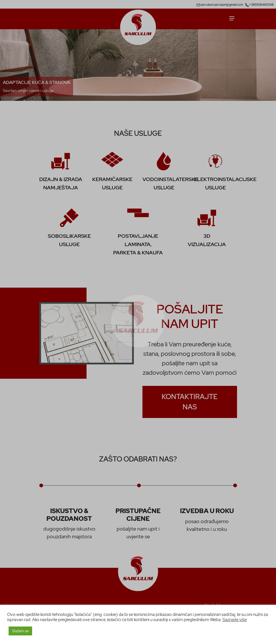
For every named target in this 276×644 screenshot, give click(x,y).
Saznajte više (235, 620)
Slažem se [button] (20, 631)
